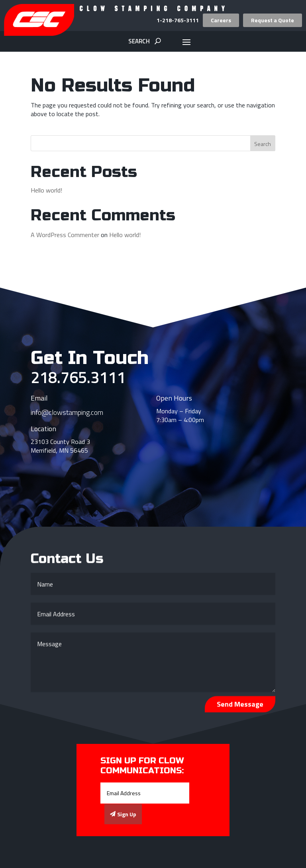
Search (263, 144)
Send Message (240, 706)
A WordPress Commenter (65, 235)
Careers (221, 20)
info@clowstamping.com (67, 412)
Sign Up (127, 814)
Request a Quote (273, 20)
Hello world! (46, 190)
